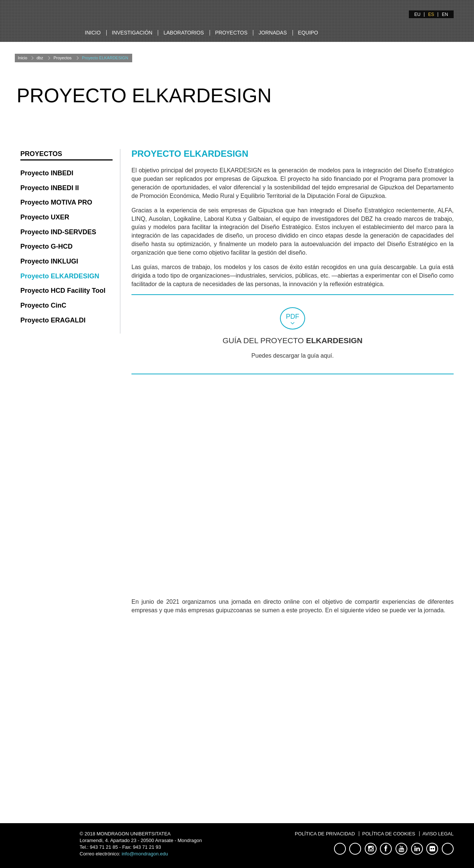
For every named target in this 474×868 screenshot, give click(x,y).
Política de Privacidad (325, 834)
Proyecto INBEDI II (50, 188)
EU (418, 14)
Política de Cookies (389, 834)
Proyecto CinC (43, 305)
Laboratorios (183, 33)
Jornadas (273, 33)
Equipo (308, 33)
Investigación (132, 33)
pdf (293, 317)
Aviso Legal (438, 834)
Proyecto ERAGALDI (53, 320)
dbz (40, 58)
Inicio (93, 33)
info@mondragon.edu (145, 854)
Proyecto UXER (45, 217)
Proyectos (231, 33)
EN (445, 14)
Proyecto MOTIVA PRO (56, 202)
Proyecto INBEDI (47, 173)
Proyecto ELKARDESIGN (105, 58)
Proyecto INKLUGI (49, 261)
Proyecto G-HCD (46, 246)
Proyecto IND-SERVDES (58, 232)
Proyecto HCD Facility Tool (63, 291)
